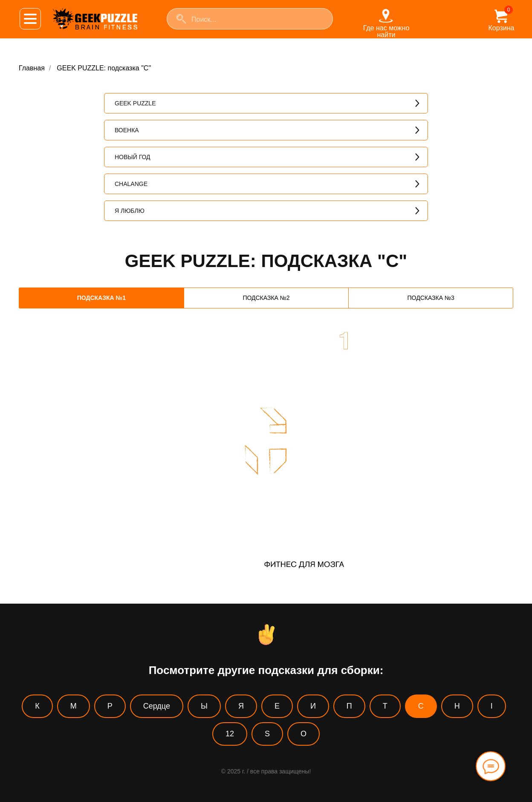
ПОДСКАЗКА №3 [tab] (431, 298)
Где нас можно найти (386, 31)
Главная (32, 68)
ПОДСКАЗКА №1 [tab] (101, 298)
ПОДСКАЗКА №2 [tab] (266, 298)
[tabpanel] (266, 463)
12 (230, 734)
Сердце (157, 706)
